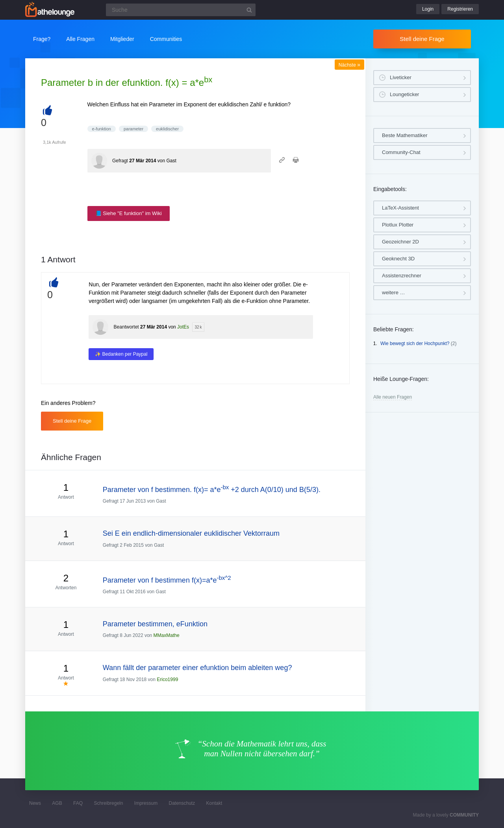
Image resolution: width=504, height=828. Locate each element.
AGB (57, 803)
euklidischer (167, 129)
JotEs (183, 327)
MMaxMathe (167, 635)
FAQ (78, 803)
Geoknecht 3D (398, 259)
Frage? (42, 39)
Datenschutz (182, 803)
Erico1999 (167, 679)
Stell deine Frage (422, 39)
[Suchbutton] (249, 10)
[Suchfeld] (181, 10)
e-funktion (102, 129)
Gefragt (120, 161)
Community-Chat (401, 152)
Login (428, 9)
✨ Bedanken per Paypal (121, 354)
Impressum (146, 803)
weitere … (394, 292)
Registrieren (460, 9)
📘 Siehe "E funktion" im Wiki (129, 213)
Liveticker (401, 77)
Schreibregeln (108, 803)
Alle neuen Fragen (393, 397)
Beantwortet (126, 327)
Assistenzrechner (402, 276)
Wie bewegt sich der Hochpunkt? (415, 343)
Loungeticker (404, 94)
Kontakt (214, 803)
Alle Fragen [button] (80, 39)
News (35, 803)
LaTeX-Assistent (400, 208)
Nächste (349, 65)
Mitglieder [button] (122, 39)
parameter (133, 129)
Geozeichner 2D (400, 242)
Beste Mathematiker (405, 135)
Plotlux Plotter (398, 225)
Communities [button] (166, 39)
